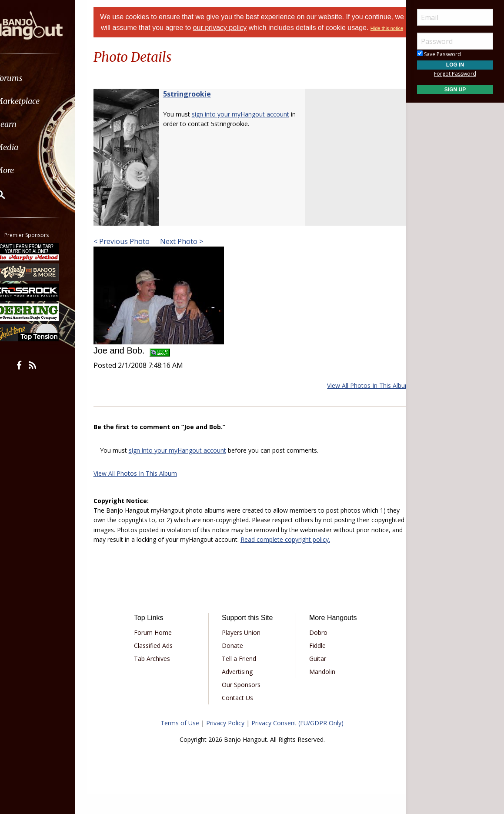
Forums (32, 78)
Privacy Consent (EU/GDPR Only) (297, 743)
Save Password (439, 54)
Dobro (315, 653)
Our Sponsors (244, 705)
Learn (29, 124)
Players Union (244, 653)
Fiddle (314, 666)
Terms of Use (180, 743)
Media (30, 147)
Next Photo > (192, 252)
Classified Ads (162, 666)
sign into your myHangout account (251, 125)
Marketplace (40, 101)
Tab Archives (161, 679)
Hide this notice (263, 39)
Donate (235, 666)
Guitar (315, 679)
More (27, 170)
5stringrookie (198, 105)
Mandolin (319, 692)
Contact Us (240, 718)
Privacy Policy (225, 743)
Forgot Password (455, 74)
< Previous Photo (132, 252)
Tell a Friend (242, 679)
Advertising (240, 692)
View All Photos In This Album (358, 396)
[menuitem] (49, 78)
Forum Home (162, 653)
